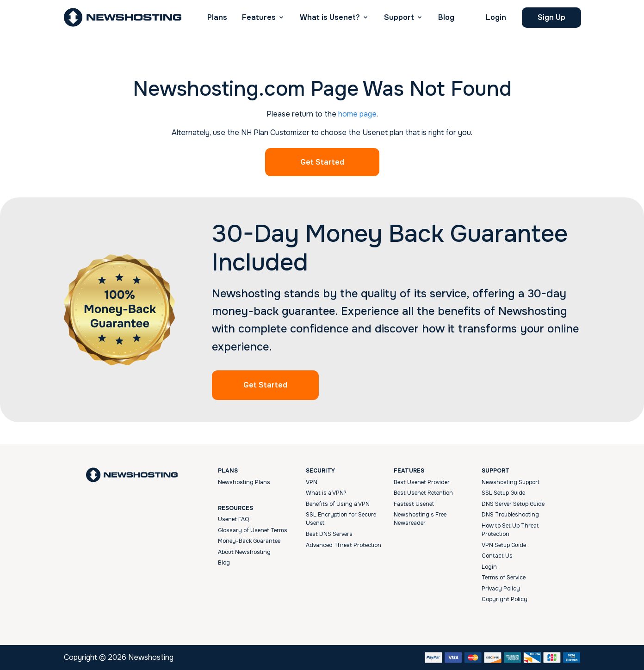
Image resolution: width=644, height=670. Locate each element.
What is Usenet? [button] (330, 17)
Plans (217, 17)
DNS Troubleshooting (510, 515)
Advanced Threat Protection (344, 545)
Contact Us (497, 556)
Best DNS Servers (329, 534)
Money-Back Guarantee (249, 541)
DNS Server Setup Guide (513, 504)
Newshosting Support (511, 482)
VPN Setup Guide (504, 545)
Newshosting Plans (244, 482)
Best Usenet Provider (422, 482)
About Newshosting (244, 552)
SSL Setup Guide (503, 493)
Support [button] (399, 17)
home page (357, 114)
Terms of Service (504, 578)
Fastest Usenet (414, 504)
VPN (312, 482)
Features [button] (259, 17)
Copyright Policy (505, 599)
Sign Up (551, 17)
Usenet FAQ (233, 519)
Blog (446, 17)
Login (496, 17)
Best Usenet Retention (423, 493)
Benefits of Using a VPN (338, 504)
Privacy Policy (501, 589)
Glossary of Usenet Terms (253, 530)
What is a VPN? (326, 493)
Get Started (322, 162)
